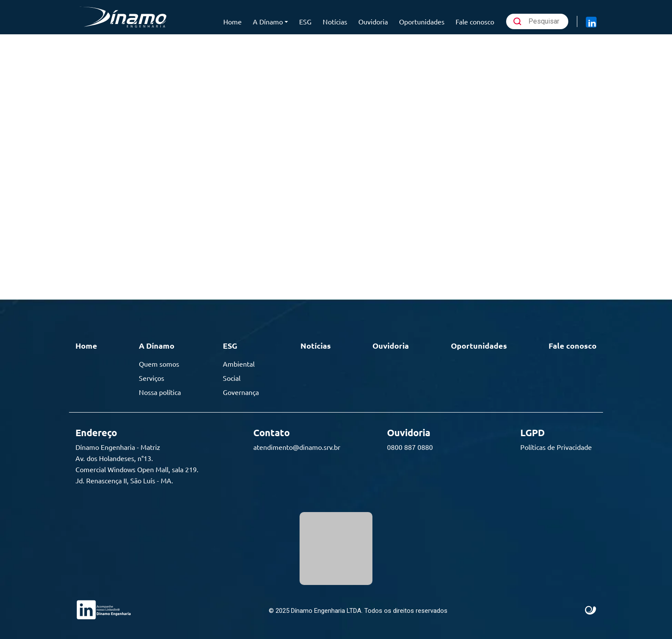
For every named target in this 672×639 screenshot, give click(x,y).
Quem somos (159, 364)
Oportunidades (422, 21)
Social (232, 378)
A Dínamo (268, 21)
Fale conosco (475, 21)
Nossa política (160, 392)
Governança (241, 392)
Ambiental (239, 364)
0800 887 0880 (410, 447)
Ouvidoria (373, 21)
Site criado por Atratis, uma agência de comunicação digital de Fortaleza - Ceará (591, 611)
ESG (305, 21)
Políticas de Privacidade (556, 447)
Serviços (151, 378)
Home (232, 21)
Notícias (335, 21)
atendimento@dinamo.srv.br (297, 447)
